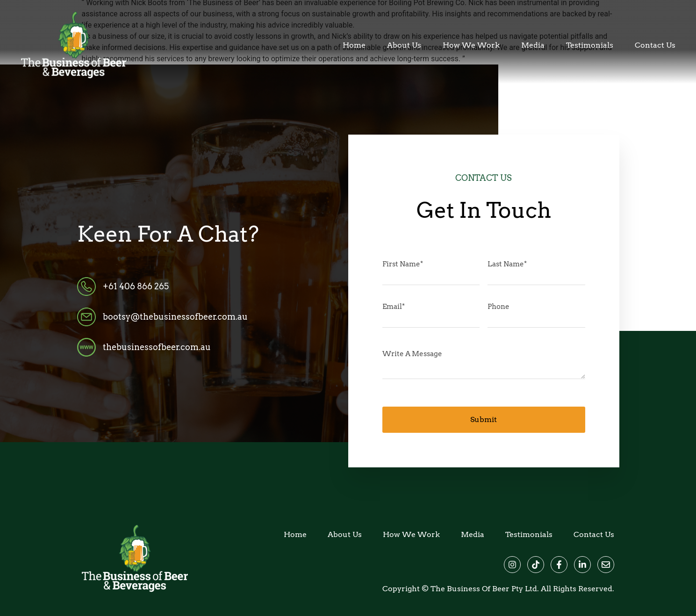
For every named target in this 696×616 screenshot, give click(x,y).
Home (354, 45)
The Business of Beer (470, 589)
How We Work (471, 45)
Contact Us (655, 45)
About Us (404, 45)
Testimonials (590, 45)
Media (533, 45)
